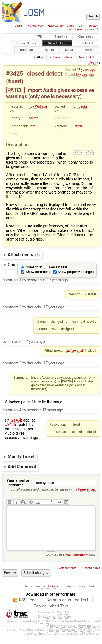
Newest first (58, 267)
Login (18, 26)
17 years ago (86, 70)
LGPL (84, 642)
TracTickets (50, 594)
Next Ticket (87, 57)
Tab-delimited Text (51, 614)
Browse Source (26, 43)
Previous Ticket (64, 57)
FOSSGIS (43, 629)
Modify (93, 63)
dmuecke (80, 106)
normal (34, 118)
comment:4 (12, 410)
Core (32, 126)
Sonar (69, 50)
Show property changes (76, 272)
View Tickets (57, 43)
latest (78, 126)
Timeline (61, 37)
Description (90, 576)
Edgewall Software (57, 624)
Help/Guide (55, 26)
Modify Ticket (21, 457)
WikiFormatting (76, 563)
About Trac (75, 26)
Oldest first (34, 267)
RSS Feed (28, 608)
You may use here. (71, 563)
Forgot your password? (83, 29)
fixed (14, 81)
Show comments (39, 272)
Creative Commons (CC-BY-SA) (70, 638)
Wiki (40, 37)
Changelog (86, 37)
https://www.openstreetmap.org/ (75, 633)
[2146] (16, 420)
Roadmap (27, 50)
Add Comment (22, 467)
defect (54, 73)
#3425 (15, 73)
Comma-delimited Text (67, 608)
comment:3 (12, 363)
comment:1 (12, 280)
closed (36, 73)
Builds (49, 50)
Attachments (24, 255)
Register (92, 26)
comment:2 (12, 307)
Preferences (35, 26)
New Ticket (86, 43)
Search (89, 50)
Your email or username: (18, 483)
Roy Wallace (38, 106)
